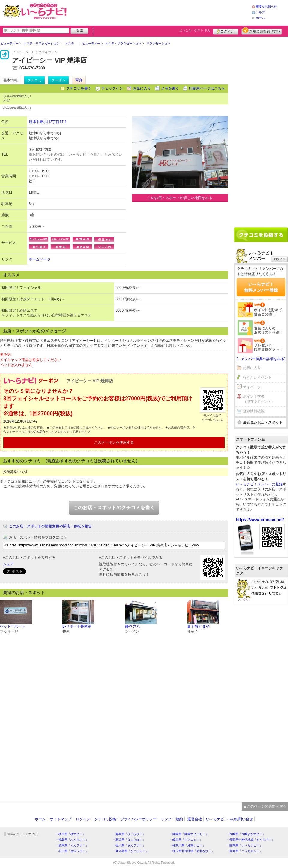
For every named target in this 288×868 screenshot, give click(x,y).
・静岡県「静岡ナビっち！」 (189, 834)
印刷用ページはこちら (207, 88)
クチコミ (34, 80)
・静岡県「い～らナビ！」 (244, 845)
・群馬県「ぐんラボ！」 (72, 845)
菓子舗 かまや (198, 626)
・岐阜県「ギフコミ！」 (186, 840)
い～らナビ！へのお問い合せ (229, 819)
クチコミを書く (79, 88)
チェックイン (112, 88)
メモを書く (170, 88)
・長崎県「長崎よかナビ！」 (246, 834)
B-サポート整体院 (77, 626)
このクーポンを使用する (114, 442)
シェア (8, 564)
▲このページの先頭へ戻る (265, 806)
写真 (79, 80)
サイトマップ (61, 819)
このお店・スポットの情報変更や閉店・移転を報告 (50, 526)
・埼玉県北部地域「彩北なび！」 (192, 851)
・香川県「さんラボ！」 (129, 845)
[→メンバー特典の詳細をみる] (261, 359)
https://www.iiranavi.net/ (260, 520)
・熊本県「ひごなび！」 (129, 834)
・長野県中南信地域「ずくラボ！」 (250, 840)
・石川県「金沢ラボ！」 (72, 851)
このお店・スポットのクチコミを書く (114, 507)
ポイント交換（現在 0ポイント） (259, 399)
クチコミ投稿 (105, 819)
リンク (166, 819)
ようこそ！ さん (195, 30)
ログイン (226, 31)
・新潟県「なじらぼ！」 (129, 840)
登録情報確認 (254, 411)
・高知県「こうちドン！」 (244, 851)
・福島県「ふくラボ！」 (72, 840)
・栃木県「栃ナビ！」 (70, 834)
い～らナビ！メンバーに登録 (259, 484)
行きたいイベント (257, 377)
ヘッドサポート (13, 626)
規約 (179, 819)
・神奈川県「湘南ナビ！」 (187, 845)
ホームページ (40, 259)
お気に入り (142, 88)
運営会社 (195, 819)
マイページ (252, 387)
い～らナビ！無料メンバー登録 (261, 287)
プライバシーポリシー (139, 819)
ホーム (260, 18)
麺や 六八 (132, 626)
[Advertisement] (160, 12)
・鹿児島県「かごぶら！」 (130, 851)
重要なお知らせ (266, 6)
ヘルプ (260, 12)
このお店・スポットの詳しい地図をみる (180, 198)
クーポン (58, 80)
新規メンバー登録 (262, 31)
